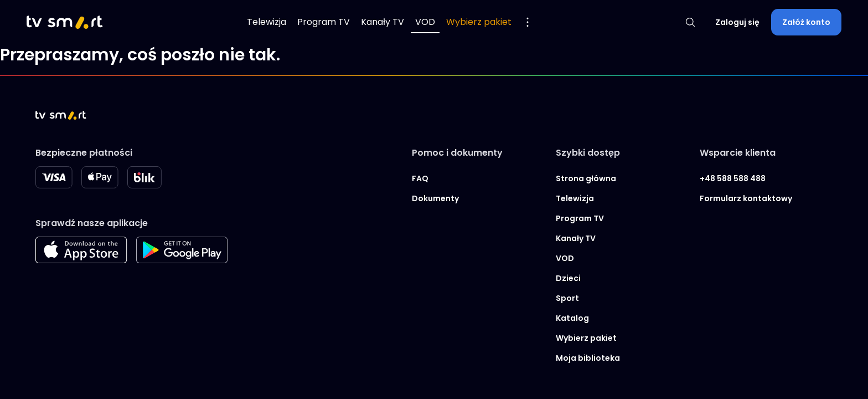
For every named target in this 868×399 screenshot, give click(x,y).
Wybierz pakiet (479, 22)
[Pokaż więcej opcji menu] (528, 22)
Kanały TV (383, 22)
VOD (425, 22)
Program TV (324, 22)
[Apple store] (81, 260)
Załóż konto (806, 22)
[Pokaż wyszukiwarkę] (690, 22)
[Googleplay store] (182, 260)
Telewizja (267, 22)
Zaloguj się (737, 22)
